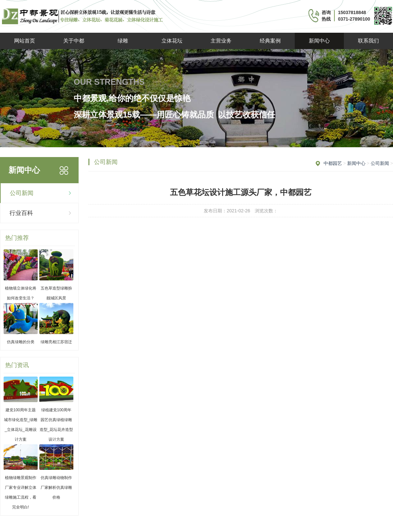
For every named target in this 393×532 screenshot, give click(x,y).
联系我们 (368, 41)
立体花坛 (172, 41)
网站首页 (25, 41)
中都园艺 (333, 163)
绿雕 (123, 41)
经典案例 (270, 41)
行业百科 (21, 213)
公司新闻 (22, 193)
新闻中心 (319, 41)
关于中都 (74, 41)
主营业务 (221, 41)
